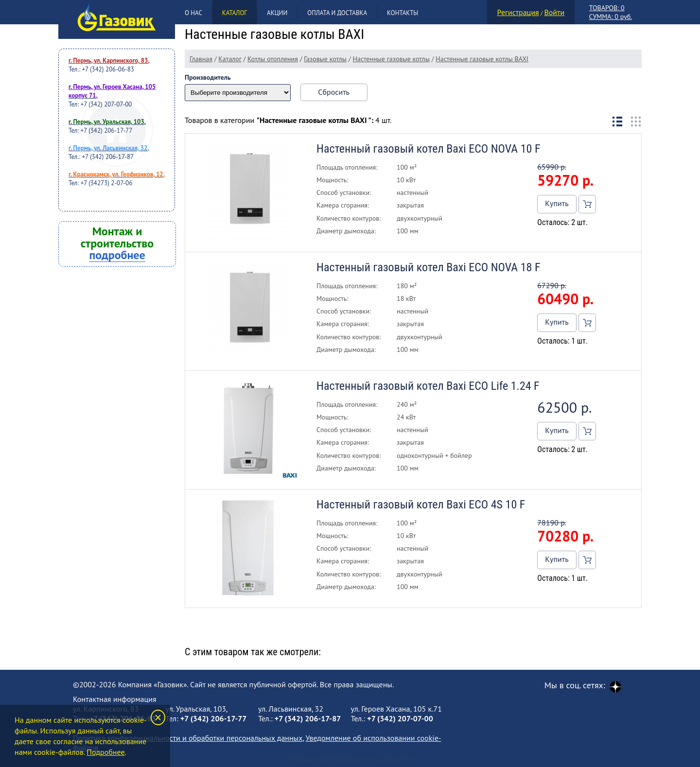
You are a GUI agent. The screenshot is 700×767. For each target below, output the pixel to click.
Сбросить (334, 92)
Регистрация (518, 12)
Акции (277, 13)
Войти (554, 12)
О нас (193, 13)
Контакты (402, 13)
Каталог (235, 13)
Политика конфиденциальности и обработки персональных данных (188, 738)
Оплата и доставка (337, 13)
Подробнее (105, 752)
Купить (557, 203)
